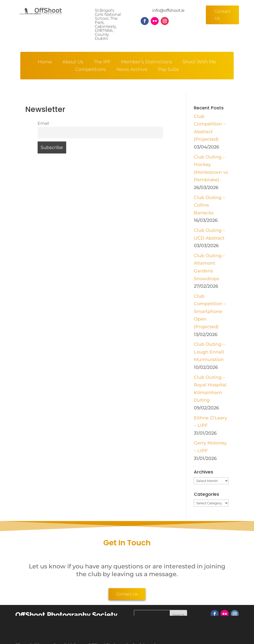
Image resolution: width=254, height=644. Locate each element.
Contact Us (222, 15)
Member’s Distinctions (147, 62)
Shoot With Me (199, 62)
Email (43, 123)
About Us (73, 62)
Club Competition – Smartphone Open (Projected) (210, 311)
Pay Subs (168, 70)
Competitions (91, 70)
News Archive (132, 70)
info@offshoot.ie (168, 10)
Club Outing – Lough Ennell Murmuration (209, 352)
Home (45, 62)
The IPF (102, 62)
